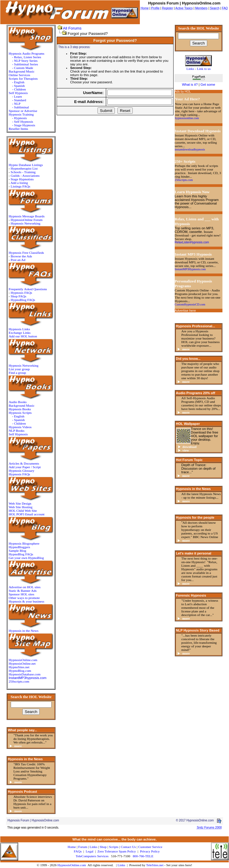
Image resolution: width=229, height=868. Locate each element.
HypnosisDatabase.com (25, 674)
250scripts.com (19, 681)
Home (72, 847)
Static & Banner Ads (23, 591)
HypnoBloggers (19, 547)
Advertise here (185, 311)
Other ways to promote (24, 598)
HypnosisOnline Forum (27, 220)
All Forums (72, 28)
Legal (89, 851)
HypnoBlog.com (20, 671)
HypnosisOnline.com (72, 865)
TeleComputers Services (92, 856)
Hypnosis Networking (26, 223)
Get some (208, 85)
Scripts (113, 847)
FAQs (78, 851)
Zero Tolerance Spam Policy (117, 851)
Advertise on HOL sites (25, 587)
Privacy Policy (150, 851)
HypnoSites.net (19, 667)
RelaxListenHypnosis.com (192, 242)
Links (121, 865)
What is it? (190, 85)
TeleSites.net (155, 865)
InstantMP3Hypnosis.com (190, 269)
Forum (83, 847)
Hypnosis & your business (26, 601)
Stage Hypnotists (22, 179)
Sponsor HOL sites (21, 594)
